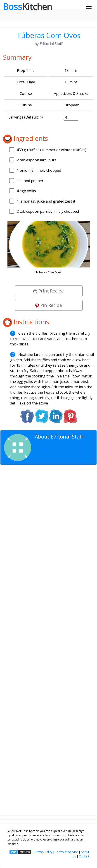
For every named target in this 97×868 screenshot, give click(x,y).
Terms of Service (67, 852)
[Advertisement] (48, 642)
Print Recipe (49, 291)
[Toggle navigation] (89, 8)
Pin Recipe (49, 305)
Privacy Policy (43, 852)
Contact (84, 856)
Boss (27, 7)
